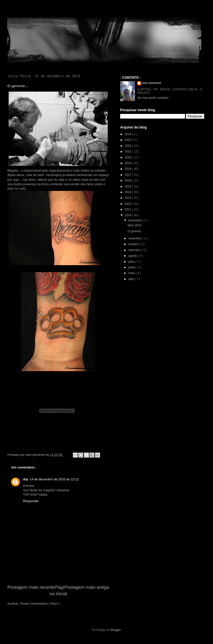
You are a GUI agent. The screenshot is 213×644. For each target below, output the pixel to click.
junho (132, 267)
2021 (129, 152)
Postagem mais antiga (87, 587)
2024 (129, 134)
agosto (133, 256)
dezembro (135, 220)
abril (132, 279)
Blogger (116, 630)
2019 (129, 163)
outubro (134, 244)
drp (26, 479)
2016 (129, 180)
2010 (129, 215)
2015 (129, 186)
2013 (129, 198)
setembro (135, 250)
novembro (135, 238)
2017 (129, 175)
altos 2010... (136, 225)
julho (132, 262)
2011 (129, 209)
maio (132, 273)
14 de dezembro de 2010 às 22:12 (54, 479)
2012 (129, 204)
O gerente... (135, 231)
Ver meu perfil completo (153, 98)
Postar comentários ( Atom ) (40, 604)
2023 (129, 140)
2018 (129, 169)
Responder (31, 501)
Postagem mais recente (31, 587)
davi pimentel (152, 83)
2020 (129, 157)
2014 (129, 192)
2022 (129, 146)
